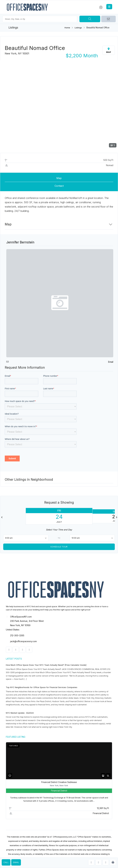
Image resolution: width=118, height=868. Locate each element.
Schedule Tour (59, 547)
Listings (78, 28)
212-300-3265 (17, 635)
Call (6, 862)
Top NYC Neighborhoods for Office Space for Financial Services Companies (42, 687)
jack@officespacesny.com (23, 641)
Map (59, 178)
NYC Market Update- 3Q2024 (20, 713)
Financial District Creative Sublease (59, 782)
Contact (59, 186)
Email (16, 862)
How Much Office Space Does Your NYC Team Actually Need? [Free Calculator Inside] (46, 665)
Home (67, 28)
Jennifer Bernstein (20, 242)
